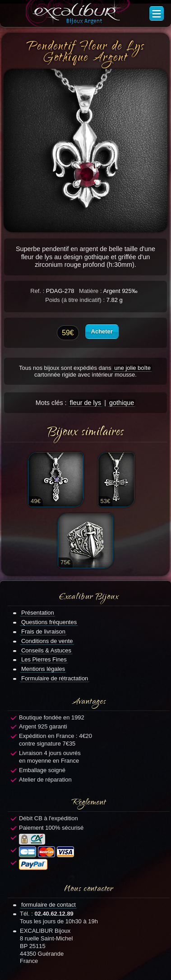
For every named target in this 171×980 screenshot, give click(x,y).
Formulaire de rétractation (55, 678)
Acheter (102, 331)
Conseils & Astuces (46, 650)
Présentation (38, 613)
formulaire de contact (49, 905)
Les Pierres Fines (44, 659)
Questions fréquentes (49, 622)
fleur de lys (86, 403)
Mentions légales (43, 669)
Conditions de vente (47, 641)
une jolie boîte (132, 368)
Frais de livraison (43, 632)
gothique (122, 403)
